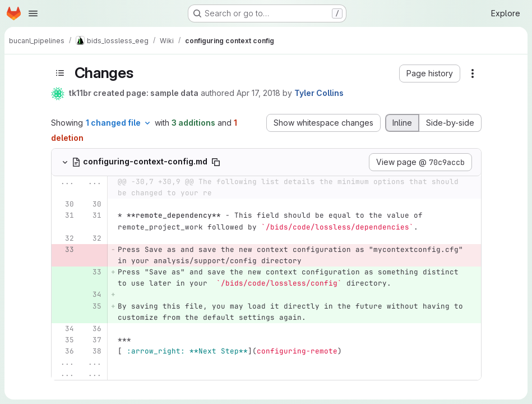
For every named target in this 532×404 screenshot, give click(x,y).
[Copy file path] (216, 162)
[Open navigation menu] (33, 13)
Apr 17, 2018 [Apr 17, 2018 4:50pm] (258, 93)
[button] (430, 74)
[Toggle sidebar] (60, 73)
